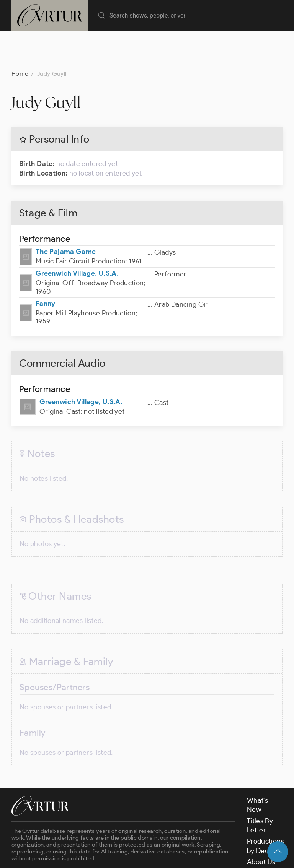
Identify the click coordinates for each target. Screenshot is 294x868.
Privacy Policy (192, 855)
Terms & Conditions (135, 855)
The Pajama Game (66, 213)
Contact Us (264, 835)
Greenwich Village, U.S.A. (77, 235)
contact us (131, 835)
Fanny (46, 265)
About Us (261, 824)
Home (20, 35)
